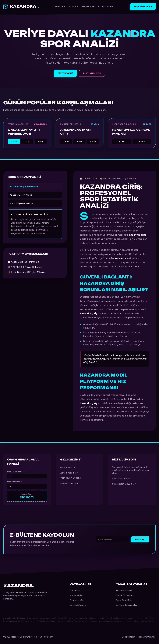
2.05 (142, 141)
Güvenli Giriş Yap (80, 483)
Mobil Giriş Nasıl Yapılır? (21, 203)
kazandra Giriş (143, 6)
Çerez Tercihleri (124, 600)
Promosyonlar (77, 600)
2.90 (93, 141)
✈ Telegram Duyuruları (132, 484)
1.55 (14, 141)
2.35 (66, 141)
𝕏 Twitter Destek (132, 479)
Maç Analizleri (76, 595)
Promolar (88, 7)
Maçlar (60, 7)
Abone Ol (140, 539)
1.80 (122, 141)
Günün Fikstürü (80, 468)
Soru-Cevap (106, 7)
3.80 (27, 141)
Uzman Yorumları (80, 473)
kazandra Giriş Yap (147, 637)
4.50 (41, 141)
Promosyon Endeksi (80, 478)
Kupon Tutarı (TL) (16, 471)
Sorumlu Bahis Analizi (126, 605)
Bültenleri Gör (92, 73)
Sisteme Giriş (65, 73)
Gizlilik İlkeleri (128, 637)
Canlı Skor (75, 591)
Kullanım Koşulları (125, 591)
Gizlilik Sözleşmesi (125, 595)
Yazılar (73, 7)
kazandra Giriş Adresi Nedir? (24, 187)
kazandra (21, 7)
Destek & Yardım (78, 605)
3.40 (79, 141)
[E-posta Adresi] (112, 539)
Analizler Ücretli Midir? (21, 195)
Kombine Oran (14, 481)
